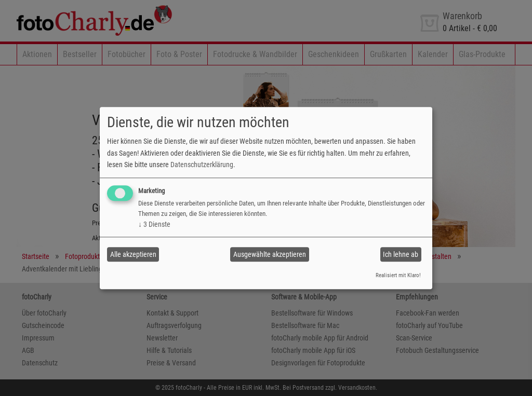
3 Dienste (154, 225)
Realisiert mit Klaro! (398, 276)
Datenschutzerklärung (202, 165)
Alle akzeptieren (133, 254)
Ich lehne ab (401, 254)
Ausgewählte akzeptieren (270, 254)
